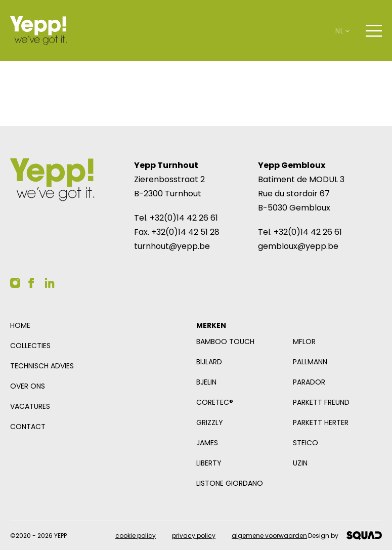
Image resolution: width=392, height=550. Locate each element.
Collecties (30, 346)
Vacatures (30, 406)
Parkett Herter (321, 422)
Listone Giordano (230, 483)
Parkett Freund (321, 402)
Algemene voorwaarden (269, 536)
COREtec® (215, 402)
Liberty (209, 463)
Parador (309, 382)
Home (20, 325)
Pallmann (310, 362)
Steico (306, 443)
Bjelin (206, 382)
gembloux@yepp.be (298, 246)
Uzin (300, 463)
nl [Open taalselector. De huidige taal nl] (342, 31)
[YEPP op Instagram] (15, 283)
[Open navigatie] (374, 31)
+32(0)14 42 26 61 (184, 218)
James (207, 443)
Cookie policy (136, 536)
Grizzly (210, 422)
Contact (28, 427)
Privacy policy (194, 536)
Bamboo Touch (225, 342)
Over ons (28, 386)
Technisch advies (42, 366)
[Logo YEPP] (38, 31)
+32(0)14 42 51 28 (185, 232)
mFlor (304, 342)
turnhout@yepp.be (172, 246)
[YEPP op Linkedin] (50, 283)
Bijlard (209, 362)
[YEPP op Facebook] (31, 283)
